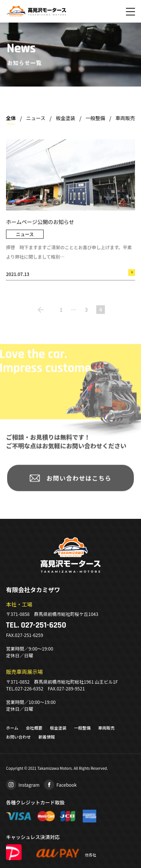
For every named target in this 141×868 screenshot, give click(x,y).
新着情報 (47, 737)
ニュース (36, 118)
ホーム (12, 728)
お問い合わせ (18, 737)
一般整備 (96, 118)
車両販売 (125, 118)
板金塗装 (65, 118)
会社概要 (34, 728)
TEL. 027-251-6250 (36, 625)
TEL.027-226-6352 (25, 688)
